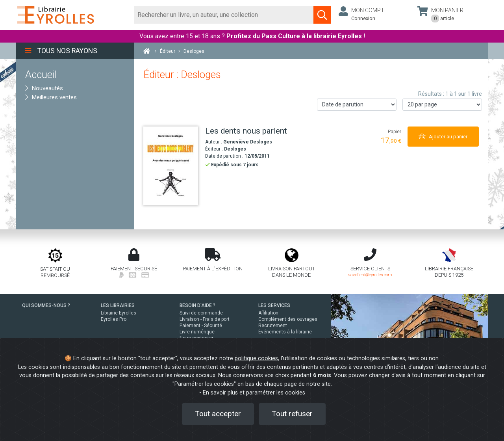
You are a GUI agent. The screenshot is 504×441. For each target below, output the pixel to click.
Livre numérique (197, 332)
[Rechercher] (224, 15)
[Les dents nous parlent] (171, 166)
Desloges (235, 149)
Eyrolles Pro (114, 319)
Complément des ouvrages (288, 319)
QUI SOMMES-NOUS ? (46, 305)
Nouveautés (44, 88)
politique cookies (256, 358)
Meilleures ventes (51, 97)
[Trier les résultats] (357, 105)
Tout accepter (218, 414)
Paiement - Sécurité (201, 326)
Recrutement (273, 326)
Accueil (41, 74)
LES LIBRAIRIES (118, 305)
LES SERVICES (274, 305)
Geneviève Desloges (248, 142)
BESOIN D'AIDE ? (197, 305)
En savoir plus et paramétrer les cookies (254, 393)
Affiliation (268, 313)
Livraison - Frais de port (205, 319)
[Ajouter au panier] (443, 137)
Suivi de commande (201, 313)
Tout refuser (292, 414)
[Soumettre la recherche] (322, 15)
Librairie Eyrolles (119, 313)
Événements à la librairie (285, 332)
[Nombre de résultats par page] (442, 105)
